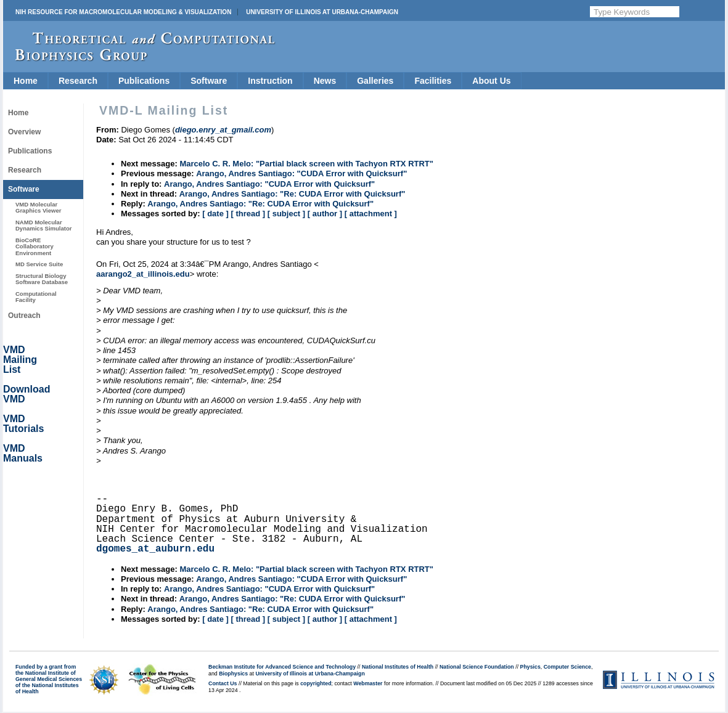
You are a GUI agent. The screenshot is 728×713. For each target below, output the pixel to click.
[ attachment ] (371, 214)
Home (26, 81)
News (325, 81)
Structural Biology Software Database (42, 279)
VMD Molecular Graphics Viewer (38, 207)
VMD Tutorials (23, 424)
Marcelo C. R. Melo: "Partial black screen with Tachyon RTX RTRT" (306, 164)
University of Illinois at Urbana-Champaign (322, 12)
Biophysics (233, 674)
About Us (491, 81)
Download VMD (27, 394)
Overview (24, 132)
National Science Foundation (477, 667)
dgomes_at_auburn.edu (155, 549)
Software (209, 81)
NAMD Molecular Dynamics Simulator (44, 225)
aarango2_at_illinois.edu (143, 274)
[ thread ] (248, 214)
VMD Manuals (23, 453)
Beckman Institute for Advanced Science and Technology (282, 667)
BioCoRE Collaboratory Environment (35, 246)
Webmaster (368, 683)
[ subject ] (286, 214)
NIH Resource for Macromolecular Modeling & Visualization (123, 12)
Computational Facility (36, 297)
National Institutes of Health (398, 667)
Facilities (433, 81)
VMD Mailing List (20, 360)
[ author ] (325, 214)
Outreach (24, 316)
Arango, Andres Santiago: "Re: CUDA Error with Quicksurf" (292, 194)
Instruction (270, 81)
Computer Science (567, 667)
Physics (530, 667)
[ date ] (215, 214)
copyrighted (316, 683)
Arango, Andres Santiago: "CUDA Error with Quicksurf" (301, 173)
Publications (144, 81)
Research (78, 81)
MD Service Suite (39, 264)
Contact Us (223, 683)
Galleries (375, 81)
